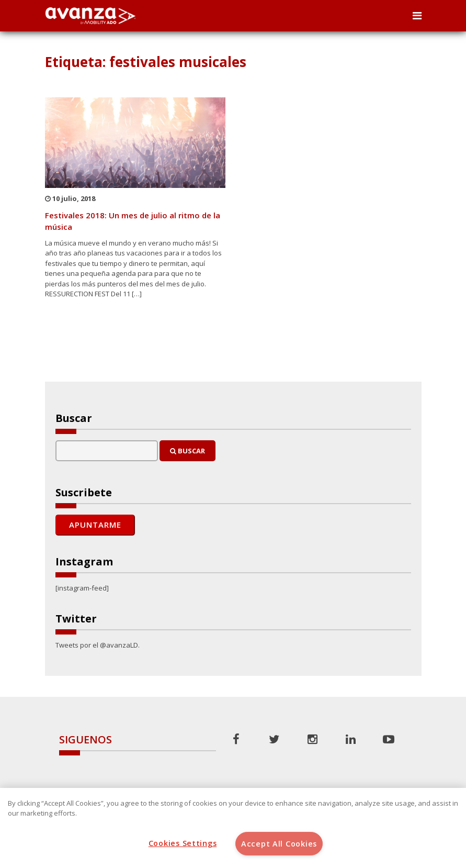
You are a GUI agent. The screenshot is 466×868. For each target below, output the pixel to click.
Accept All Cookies (279, 844)
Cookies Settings (183, 843)
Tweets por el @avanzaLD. (98, 645)
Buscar (187, 451)
